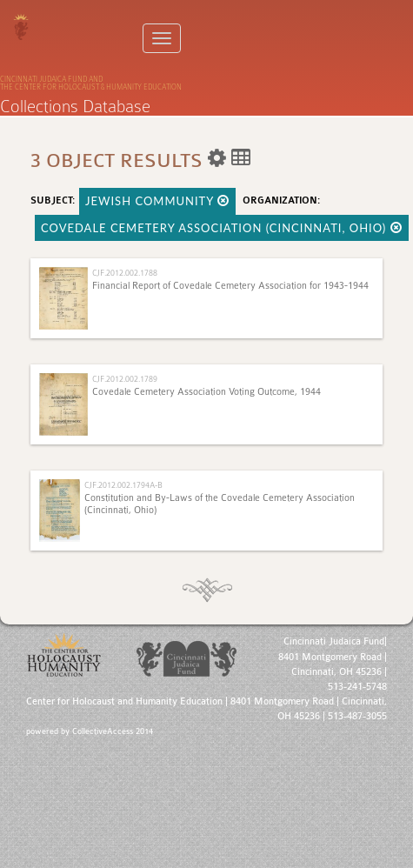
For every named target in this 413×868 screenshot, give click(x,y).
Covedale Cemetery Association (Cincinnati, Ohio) (222, 228)
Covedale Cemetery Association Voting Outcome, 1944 (206, 392)
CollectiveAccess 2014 (113, 731)
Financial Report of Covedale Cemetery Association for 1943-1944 (230, 286)
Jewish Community (157, 201)
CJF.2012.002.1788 (125, 273)
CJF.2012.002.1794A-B (123, 485)
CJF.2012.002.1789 (125, 379)
